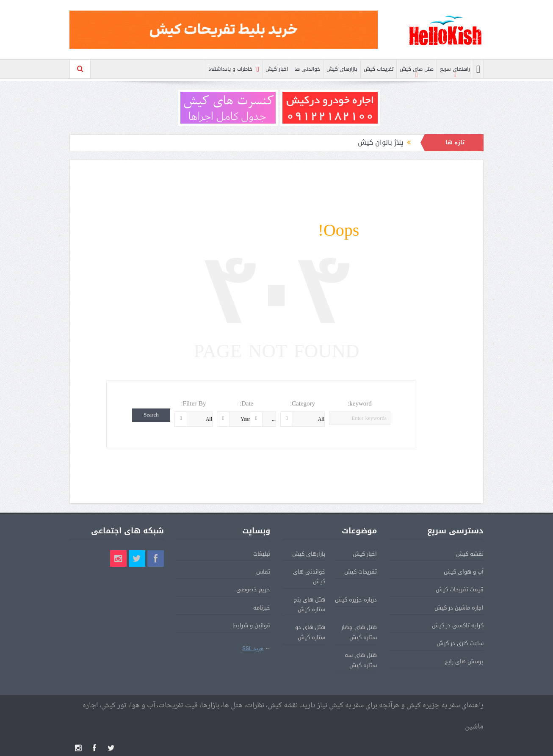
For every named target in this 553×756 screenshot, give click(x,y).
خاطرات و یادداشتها (234, 69)
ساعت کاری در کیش (460, 643)
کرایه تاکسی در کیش (458, 625)
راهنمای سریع (455, 69)
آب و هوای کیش (464, 572)
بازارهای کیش (342, 69)
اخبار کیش (277, 69)
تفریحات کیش (379, 69)
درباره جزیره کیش (356, 600)
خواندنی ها (307, 69)
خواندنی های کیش (309, 577)
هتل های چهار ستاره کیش (359, 632)
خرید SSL (253, 649)
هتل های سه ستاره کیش (361, 660)
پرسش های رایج (464, 661)
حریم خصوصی (253, 589)
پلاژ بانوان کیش (381, 142)
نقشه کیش (470, 554)
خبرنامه (262, 608)
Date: (247, 404)
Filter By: (193, 404)
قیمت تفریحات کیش (460, 589)
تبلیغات (262, 554)
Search (151, 415)
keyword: (360, 404)
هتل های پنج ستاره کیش (310, 604)
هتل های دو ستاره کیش (310, 632)
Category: (303, 404)
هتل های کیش (417, 69)
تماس (263, 572)
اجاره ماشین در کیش (459, 608)
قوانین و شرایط (252, 625)
